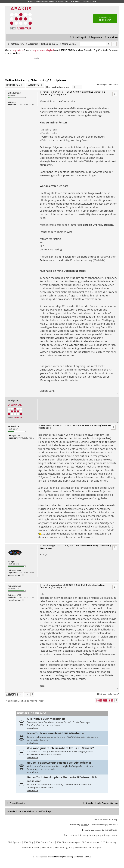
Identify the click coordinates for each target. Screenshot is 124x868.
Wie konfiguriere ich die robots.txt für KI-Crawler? (60, 748)
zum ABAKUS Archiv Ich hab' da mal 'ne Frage (29, 811)
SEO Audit (47, 847)
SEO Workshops (91, 842)
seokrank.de (14, 426)
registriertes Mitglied (43, 50)
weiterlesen (33, 728)
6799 (19, 595)
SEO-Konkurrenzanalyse (88, 847)
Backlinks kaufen (31, 847)
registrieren (18, 50)
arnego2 (12, 561)
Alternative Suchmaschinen (46, 719)
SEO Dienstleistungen (68, 842)
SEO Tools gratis (64, 847)
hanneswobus (14, 586)
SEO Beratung (109, 842)
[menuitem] (111, 37)
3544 (19, 570)
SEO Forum (55, 1)
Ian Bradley (111, 819)
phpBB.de (112, 830)
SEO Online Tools (45, 842)
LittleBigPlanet (15, 93)
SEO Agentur (15, 842)
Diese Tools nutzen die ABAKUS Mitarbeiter (56, 733)
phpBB (84, 825)
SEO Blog (29, 842)
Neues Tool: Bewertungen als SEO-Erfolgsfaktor (59, 763)
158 (18, 435)
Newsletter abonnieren (105, 19)
